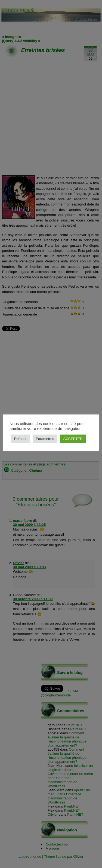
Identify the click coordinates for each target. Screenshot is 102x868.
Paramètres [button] (45, 439)
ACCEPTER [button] (73, 439)
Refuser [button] (20, 439)
